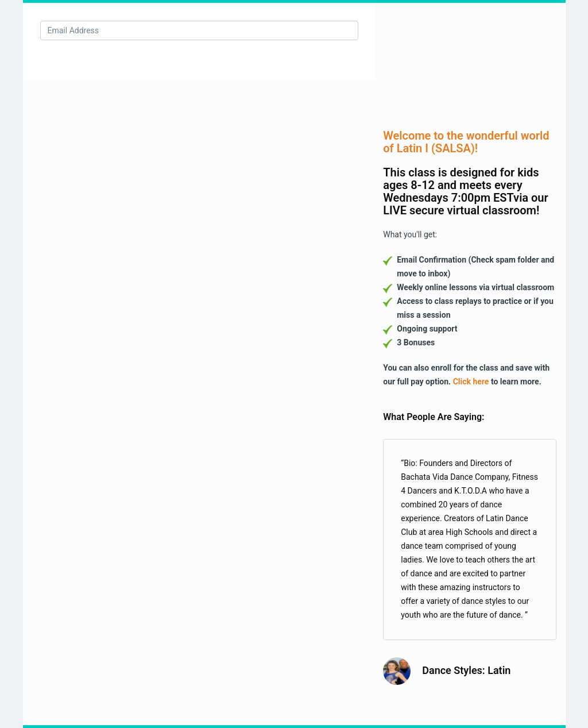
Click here (471, 382)
